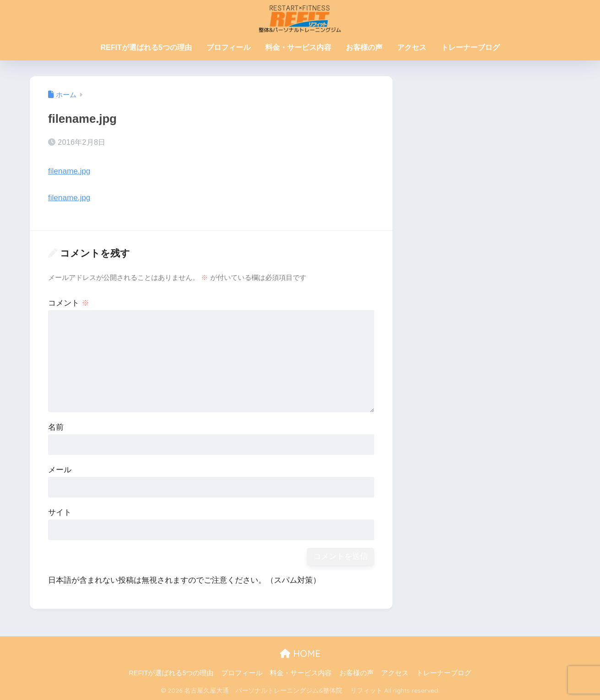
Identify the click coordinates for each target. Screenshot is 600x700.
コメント (69, 303)
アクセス (412, 47)
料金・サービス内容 (298, 47)
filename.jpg (69, 171)
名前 (56, 427)
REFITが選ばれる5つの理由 (146, 47)
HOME (300, 654)
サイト (60, 512)
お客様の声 (364, 47)
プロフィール (229, 47)
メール (60, 470)
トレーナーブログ (470, 47)
